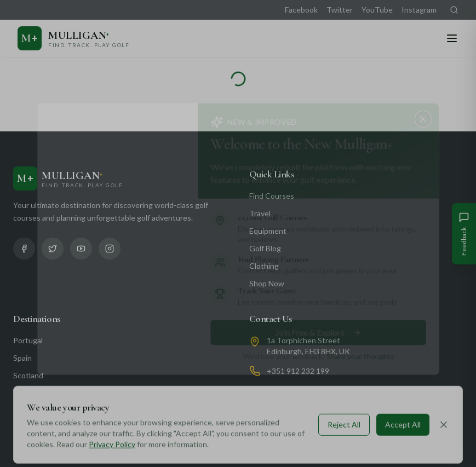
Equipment (268, 231)
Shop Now (267, 283)
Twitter (340, 10)
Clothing (264, 266)
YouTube (377, 10)
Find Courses (272, 196)
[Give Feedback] (464, 234)
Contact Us (271, 319)
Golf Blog (265, 248)
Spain (22, 358)
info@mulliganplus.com (306, 391)
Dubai (23, 393)
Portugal (28, 340)
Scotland (28, 375)
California (29, 410)
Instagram (419, 10)
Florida (24, 428)
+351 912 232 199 (298, 371)
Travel (260, 213)
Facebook (301, 10)
